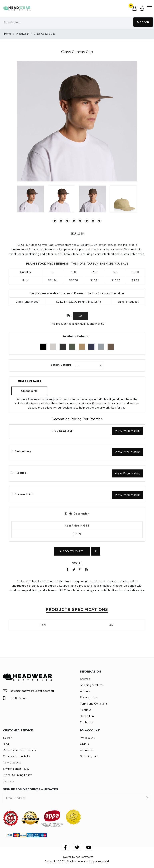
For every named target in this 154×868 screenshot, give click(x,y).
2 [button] (61, 221)
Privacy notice (89, 697)
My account (87, 738)
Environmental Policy (16, 769)
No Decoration (79, 514)
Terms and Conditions (94, 704)
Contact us (87, 722)
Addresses (87, 750)
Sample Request (128, 302)
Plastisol (21, 473)
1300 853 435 (15, 698)
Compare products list (17, 756)
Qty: (68, 315)
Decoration (87, 716)
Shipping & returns (92, 685)
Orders (84, 744)
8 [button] (99, 221)
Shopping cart (89, 756)
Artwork (85, 691)
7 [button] (93, 221)
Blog (6, 744)
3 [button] (67, 221)
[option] (30, 199)
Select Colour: (61, 365)
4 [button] (74, 221)
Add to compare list (96, 551)
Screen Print (24, 494)
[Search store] (77, 23)
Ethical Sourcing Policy (17, 775)
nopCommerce (84, 857)
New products (12, 763)
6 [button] (87, 221)
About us (86, 710)
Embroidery (23, 451)
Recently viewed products (19, 750)
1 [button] (55, 221)
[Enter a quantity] (80, 316)
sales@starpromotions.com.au (104, 403)
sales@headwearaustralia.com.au (28, 691)
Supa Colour (64, 431)
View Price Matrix (127, 431)
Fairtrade (9, 781)
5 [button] (80, 221)
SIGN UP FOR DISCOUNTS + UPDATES (30, 789)
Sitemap (85, 679)
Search (143, 22)
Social (77, 563)
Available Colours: (76, 336)
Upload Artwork (29, 381)
